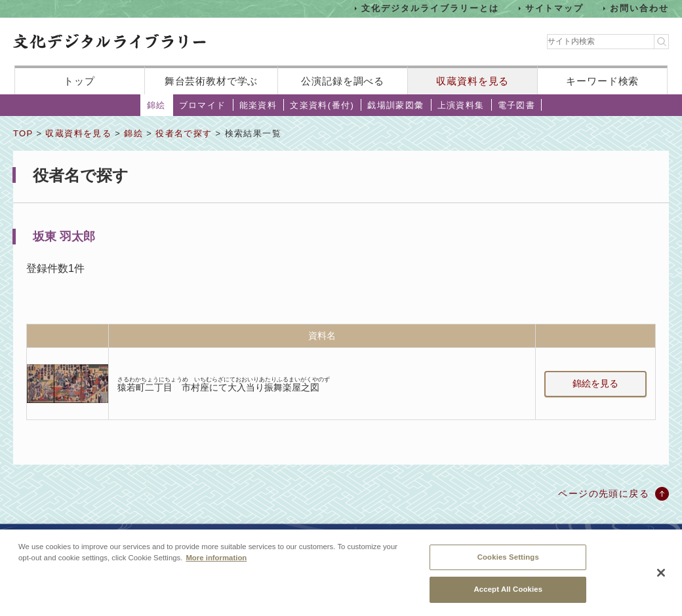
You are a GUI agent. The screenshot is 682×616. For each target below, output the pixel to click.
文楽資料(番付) (322, 105)
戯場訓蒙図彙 (395, 105)
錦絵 (156, 105)
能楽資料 (258, 105)
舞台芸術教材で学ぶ (211, 81)
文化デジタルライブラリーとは (430, 8)
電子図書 (517, 105)
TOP (23, 133)
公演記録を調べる (343, 81)
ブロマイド (203, 105)
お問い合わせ (639, 8)
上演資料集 (461, 105)
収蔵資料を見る (472, 81)
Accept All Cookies (508, 589)
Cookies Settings (508, 557)
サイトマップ (555, 8)
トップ (79, 81)
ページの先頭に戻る (604, 493)
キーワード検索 (602, 81)
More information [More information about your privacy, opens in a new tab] (216, 558)
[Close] (661, 573)
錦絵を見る (595, 383)
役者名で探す (184, 133)
